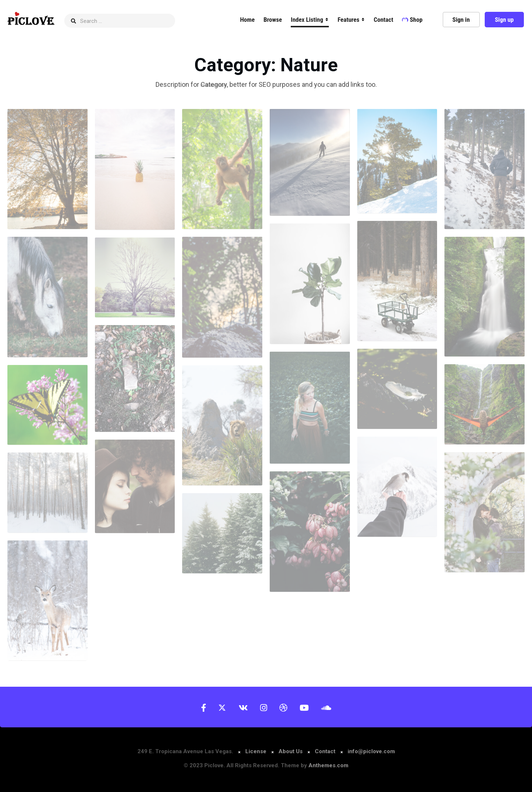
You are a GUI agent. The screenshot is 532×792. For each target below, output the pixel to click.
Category (214, 84)
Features (349, 20)
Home (248, 20)
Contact (384, 20)
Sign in (461, 20)
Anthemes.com (328, 765)
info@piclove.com (371, 751)
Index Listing (307, 20)
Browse (273, 20)
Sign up (504, 20)
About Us (291, 751)
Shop (412, 20)
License (257, 751)
